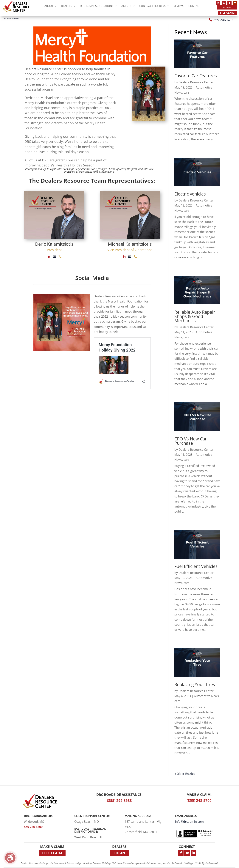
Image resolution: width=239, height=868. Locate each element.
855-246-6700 (224, 20)
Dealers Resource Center (196, 82)
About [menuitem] (49, 6)
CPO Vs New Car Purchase (191, 441)
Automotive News (206, 696)
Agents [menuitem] (126, 6)
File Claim (227, 13)
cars (187, 92)
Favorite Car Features (196, 76)
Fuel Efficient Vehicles (196, 566)
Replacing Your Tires (195, 684)
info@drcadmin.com (189, 822)
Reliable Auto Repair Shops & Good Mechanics (195, 316)
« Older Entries (185, 774)
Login (227, 7)
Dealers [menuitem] (67, 6)
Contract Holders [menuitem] (152, 6)
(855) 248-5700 (199, 801)
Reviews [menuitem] (179, 6)
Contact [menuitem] (194, 6)
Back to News (13, 19)
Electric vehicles (190, 194)
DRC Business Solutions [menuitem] (97, 6)
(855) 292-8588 (119, 801)
